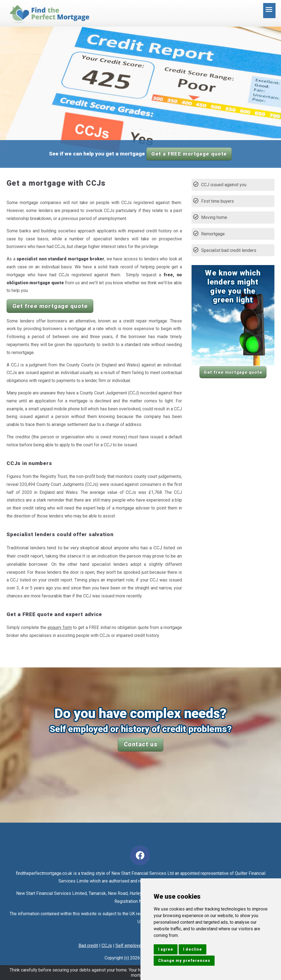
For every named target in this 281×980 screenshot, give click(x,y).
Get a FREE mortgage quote (189, 154)
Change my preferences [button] (184, 960)
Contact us (141, 744)
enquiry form (60, 627)
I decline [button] (192, 949)
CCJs (107, 946)
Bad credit (88, 946)
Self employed (130, 946)
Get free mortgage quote (50, 306)
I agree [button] (166, 949)
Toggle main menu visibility (271, 12)
